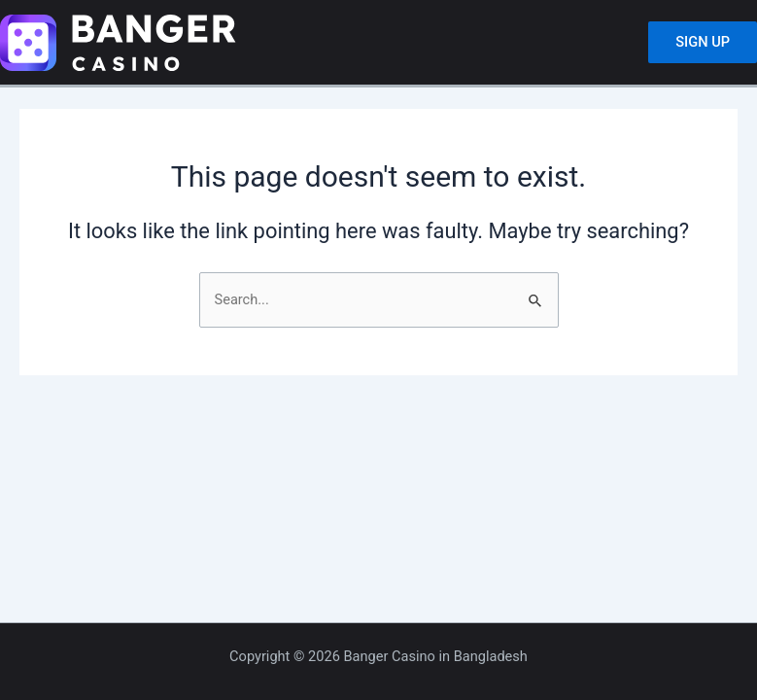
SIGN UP (703, 42)
